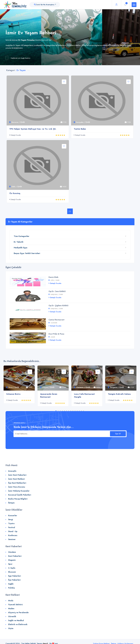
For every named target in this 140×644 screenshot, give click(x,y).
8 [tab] (71, 411)
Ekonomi (12, 572)
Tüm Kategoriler (22, 236)
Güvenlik (12, 616)
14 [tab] (83, 411)
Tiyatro (11, 523)
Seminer (12, 539)
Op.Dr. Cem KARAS (57, 291)
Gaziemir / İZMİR (82, 387)
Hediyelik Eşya (21, 248)
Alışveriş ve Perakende (18, 612)
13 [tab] (81, 411)
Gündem (12, 552)
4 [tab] (62, 411)
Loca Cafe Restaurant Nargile (84, 395)
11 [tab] (77, 411)
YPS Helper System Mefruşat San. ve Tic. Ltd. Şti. (33, 129)
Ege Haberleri (15, 576)
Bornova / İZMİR (17, 122)
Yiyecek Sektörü (15, 605)
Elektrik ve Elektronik (18, 624)
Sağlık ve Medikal (16, 620)
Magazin (12, 560)
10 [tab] (75, 411)
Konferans (13, 535)
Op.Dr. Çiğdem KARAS (58, 306)
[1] (70, 211)
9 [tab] (73, 411)
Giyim (11, 628)
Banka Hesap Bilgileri (18, 499)
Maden (11, 608)
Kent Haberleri (15, 556)
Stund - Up (13, 531)
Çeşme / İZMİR (47, 387)
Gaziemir (53, 323)
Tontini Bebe (80, 129)
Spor (10, 564)
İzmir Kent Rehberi (17, 479)
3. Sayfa (12, 568)
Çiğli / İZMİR (54, 280)
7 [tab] (69, 411)
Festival (12, 527)
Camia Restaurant (56, 320)
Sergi (11, 519)
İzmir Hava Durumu (17, 487)
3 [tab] (60, 411)
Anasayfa (12, 471)
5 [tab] (64, 411)
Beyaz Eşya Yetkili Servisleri (27, 253)
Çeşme (52, 337)
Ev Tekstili (19, 242)
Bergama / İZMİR (116, 387)
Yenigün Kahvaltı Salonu (119, 394)
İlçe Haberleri (14, 580)
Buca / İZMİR (13, 387)
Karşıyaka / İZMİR (82, 122)
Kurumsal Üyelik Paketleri (20, 495)
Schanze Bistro (13, 394)
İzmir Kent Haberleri (17, 475)
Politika (12, 588)
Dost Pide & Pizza (56, 334)
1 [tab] (56, 411)
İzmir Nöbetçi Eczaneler (19, 491)
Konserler (13, 515)
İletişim (11, 503)
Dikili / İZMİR (16, 187)
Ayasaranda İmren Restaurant (49, 395)
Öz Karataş (15, 193)
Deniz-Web (53, 277)
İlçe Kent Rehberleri (17, 483)
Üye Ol (118, 434)
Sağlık (11, 584)
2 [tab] (58, 411)
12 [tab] (79, 411)
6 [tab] (67, 411)
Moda (11, 601)
